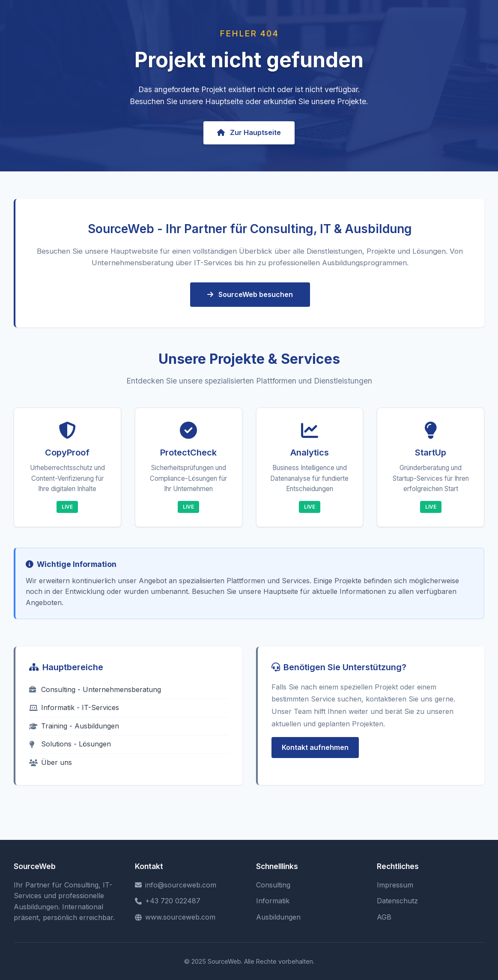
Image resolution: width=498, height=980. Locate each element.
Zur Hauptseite (249, 132)
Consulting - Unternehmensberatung (95, 689)
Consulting (273, 885)
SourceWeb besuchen (250, 294)
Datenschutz (397, 901)
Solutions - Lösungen (70, 744)
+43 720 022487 (168, 901)
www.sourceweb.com (175, 917)
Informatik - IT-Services (74, 707)
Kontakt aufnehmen (315, 747)
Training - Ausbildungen (74, 726)
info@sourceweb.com (176, 885)
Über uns (51, 762)
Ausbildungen (278, 917)
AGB (384, 917)
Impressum (395, 885)
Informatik (273, 901)
